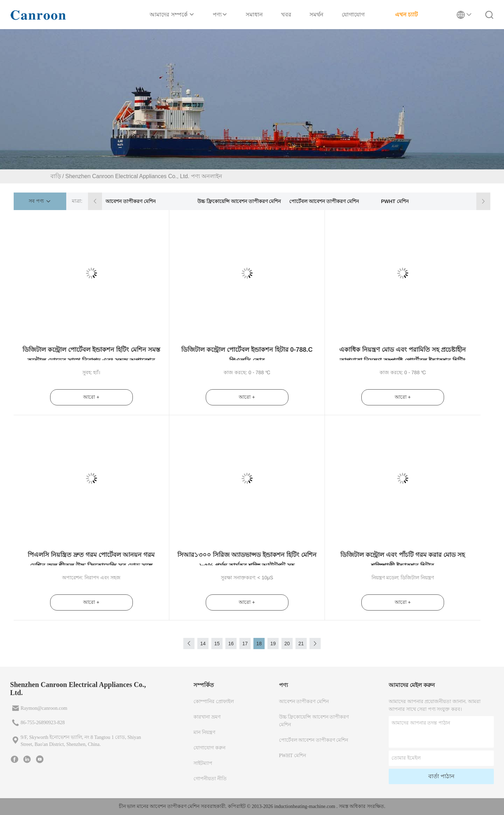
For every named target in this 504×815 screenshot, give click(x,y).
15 (217, 644)
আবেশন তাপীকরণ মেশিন (131, 201)
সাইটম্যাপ (203, 763)
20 (287, 644)
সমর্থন (316, 15)
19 (273, 644)
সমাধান (254, 15)
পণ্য (220, 15)
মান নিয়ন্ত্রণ (204, 732)
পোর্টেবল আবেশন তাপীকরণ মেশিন (324, 201)
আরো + (91, 397)
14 (203, 644)
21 (301, 644)
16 (231, 644)
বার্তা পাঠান (441, 776)
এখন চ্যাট (406, 15)
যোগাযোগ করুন (209, 748)
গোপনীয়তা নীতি (210, 779)
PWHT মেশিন (395, 201)
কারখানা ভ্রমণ (207, 717)
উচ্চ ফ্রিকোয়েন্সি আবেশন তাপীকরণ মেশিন (239, 201)
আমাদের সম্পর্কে (172, 15)
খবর (286, 15)
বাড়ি (56, 176)
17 (245, 644)
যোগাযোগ (353, 15)
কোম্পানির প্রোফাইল (214, 702)
